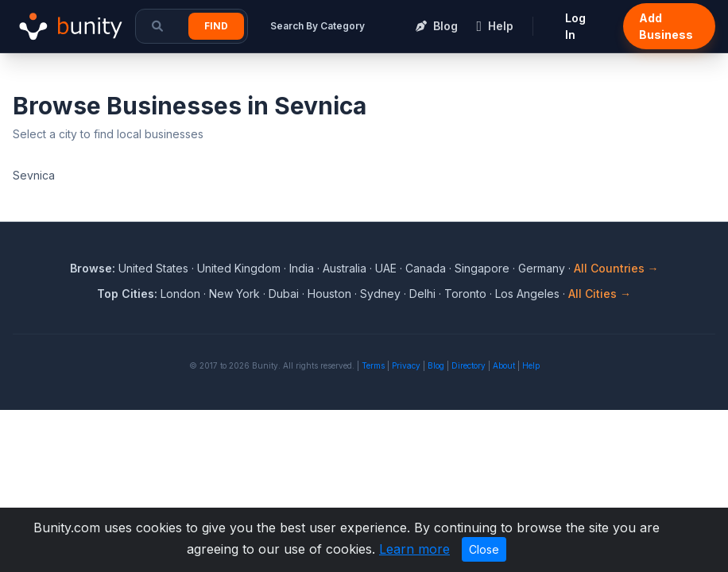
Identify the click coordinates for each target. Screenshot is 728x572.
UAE (386, 268)
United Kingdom (239, 268)
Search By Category (318, 26)
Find (216, 26)
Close (484, 549)
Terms (373, 365)
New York (234, 294)
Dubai (284, 294)
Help (531, 365)
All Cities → (600, 294)
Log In (575, 26)
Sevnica (34, 175)
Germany (542, 268)
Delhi (422, 294)
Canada (426, 268)
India (302, 268)
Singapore (482, 268)
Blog (436, 365)
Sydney (380, 294)
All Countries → (616, 268)
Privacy (406, 365)
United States (153, 268)
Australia (345, 268)
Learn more (414, 549)
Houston (329, 294)
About (504, 365)
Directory (469, 365)
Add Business (666, 26)
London (180, 294)
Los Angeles (527, 294)
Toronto (465, 294)
